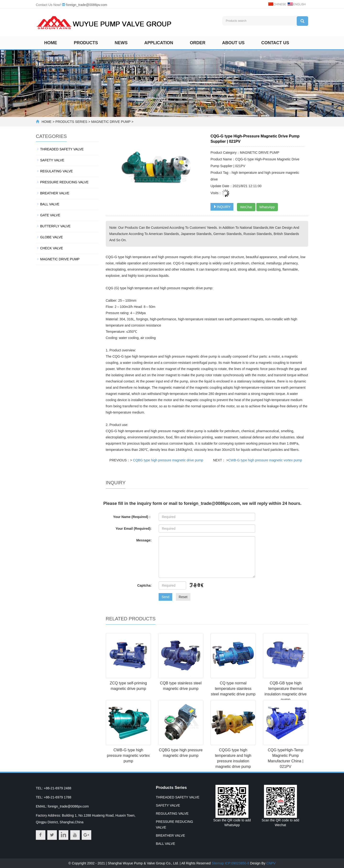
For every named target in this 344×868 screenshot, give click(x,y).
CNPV (271, 863)
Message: (144, 540)
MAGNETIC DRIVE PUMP (111, 122)
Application (159, 43)
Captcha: (144, 585)
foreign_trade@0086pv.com (87, 5)
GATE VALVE (50, 215)
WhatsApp (267, 207)
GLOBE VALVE (51, 237)
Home (51, 43)
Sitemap (218, 863)
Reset (183, 597)
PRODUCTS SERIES (71, 122)
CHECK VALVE (52, 248)
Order (198, 43)
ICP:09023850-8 (237, 863)
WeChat (246, 207)
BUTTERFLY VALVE (55, 226)
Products (86, 43)
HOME (47, 122)
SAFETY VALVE (52, 160)
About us (233, 43)
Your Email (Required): (134, 529)
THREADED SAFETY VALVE (62, 149)
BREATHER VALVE (55, 193)
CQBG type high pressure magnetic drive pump (168, 460)
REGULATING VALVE (56, 171)
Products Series (171, 788)
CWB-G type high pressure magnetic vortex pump (265, 460)
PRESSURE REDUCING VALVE (64, 182)
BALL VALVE (50, 204)
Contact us (275, 43)
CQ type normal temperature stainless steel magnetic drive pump (233, 689)
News (121, 43)
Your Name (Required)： (132, 517)
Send (165, 597)
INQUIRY (222, 207)
